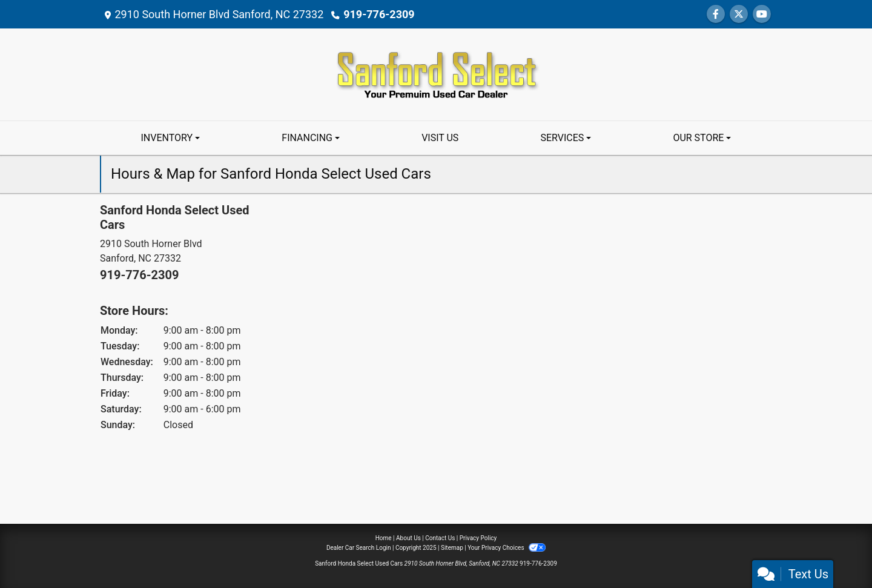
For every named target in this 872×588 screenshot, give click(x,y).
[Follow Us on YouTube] (762, 14)
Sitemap (452, 548)
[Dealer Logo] (436, 74)
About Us (408, 538)
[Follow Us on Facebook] (716, 14)
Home (384, 538)
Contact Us (440, 538)
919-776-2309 (379, 14)
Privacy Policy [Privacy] (478, 538)
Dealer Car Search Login (359, 548)
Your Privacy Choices (507, 548)
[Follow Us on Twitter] (739, 14)
